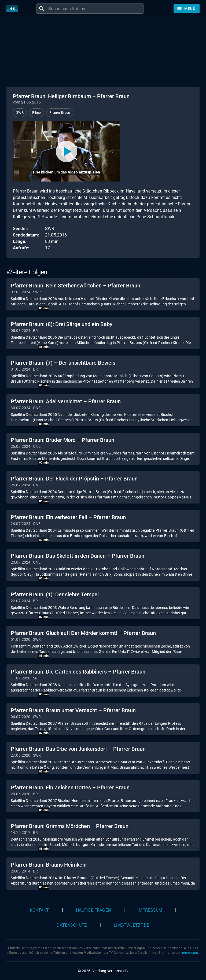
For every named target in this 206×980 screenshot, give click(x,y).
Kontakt (39, 910)
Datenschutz (72, 925)
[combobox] (95, 9)
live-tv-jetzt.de (131, 925)
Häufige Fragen (93, 910)
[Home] (14, 9)
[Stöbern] (187, 9)
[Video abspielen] (67, 151)
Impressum (150, 910)
